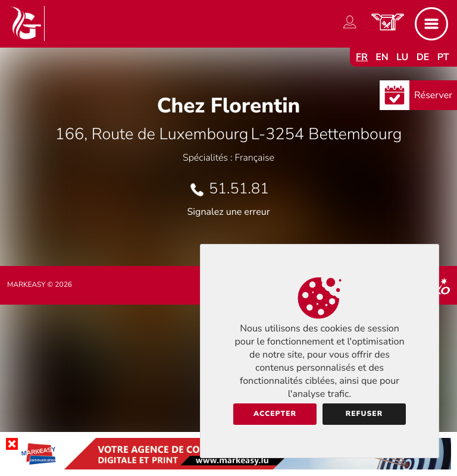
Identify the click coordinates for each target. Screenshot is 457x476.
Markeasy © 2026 (40, 285)
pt (443, 57)
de (423, 57)
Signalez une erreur (229, 212)
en (382, 57)
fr (362, 57)
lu (402, 57)
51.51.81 (239, 189)
